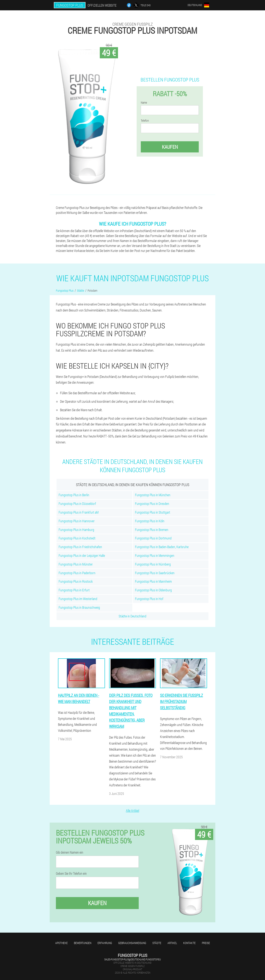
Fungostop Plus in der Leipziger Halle (82, 555)
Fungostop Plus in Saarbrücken (155, 573)
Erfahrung (105, 943)
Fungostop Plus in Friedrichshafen (80, 547)
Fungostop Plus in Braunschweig (79, 607)
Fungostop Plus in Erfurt (74, 590)
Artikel (172, 943)
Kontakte (189, 943)
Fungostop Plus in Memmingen (155, 555)
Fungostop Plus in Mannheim (153, 581)
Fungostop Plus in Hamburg (76, 530)
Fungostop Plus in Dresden (152, 504)
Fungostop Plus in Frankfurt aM (79, 512)
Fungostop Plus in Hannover (77, 521)
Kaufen (170, 147)
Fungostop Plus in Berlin (74, 495)
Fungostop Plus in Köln (150, 521)
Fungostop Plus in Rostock (76, 581)
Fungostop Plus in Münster (76, 564)
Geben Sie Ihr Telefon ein (71, 873)
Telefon (145, 121)
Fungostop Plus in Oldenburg (153, 590)
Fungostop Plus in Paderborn (77, 573)
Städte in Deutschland (132, 616)
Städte (157, 943)
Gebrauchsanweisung (132, 943)
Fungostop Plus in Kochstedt (77, 538)
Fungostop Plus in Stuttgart (153, 512)
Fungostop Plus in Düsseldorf (77, 504)
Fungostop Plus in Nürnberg (153, 564)
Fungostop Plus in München (153, 495)
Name (144, 103)
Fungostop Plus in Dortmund (153, 538)
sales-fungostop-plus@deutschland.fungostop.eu (133, 959)
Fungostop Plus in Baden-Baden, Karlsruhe (162, 547)
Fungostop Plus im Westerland (78, 599)
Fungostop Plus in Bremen (152, 530)
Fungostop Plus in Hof (149, 599)
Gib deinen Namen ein (70, 852)
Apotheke (61, 943)
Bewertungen (83, 943)
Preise (206, 943)
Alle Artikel (132, 810)
